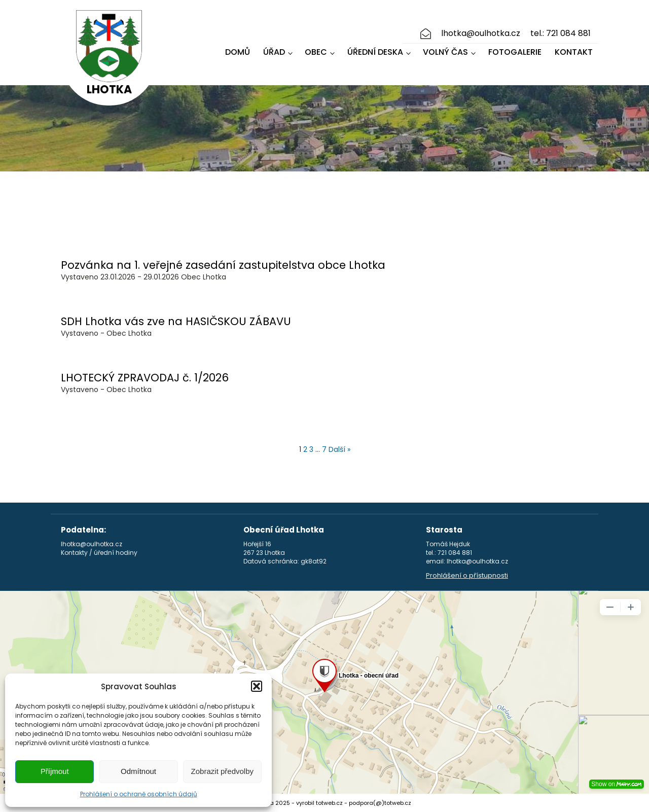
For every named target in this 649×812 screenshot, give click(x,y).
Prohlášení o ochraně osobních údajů (139, 794)
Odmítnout (138, 771)
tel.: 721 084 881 (561, 33)
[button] (257, 686)
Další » (339, 449)
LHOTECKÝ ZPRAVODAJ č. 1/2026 (145, 378)
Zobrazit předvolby (222, 771)
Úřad (274, 52)
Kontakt (574, 52)
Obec (316, 52)
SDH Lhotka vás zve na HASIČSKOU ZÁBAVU (176, 321)
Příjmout (55, 771)
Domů (238, 52)
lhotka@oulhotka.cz (481, 33)
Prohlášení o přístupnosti (467, 576)
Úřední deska (375, 52)
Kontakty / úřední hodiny (99, 553)
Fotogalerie (515, 52)
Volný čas (445, 52)
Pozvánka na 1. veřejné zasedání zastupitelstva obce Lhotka (223, 265)
